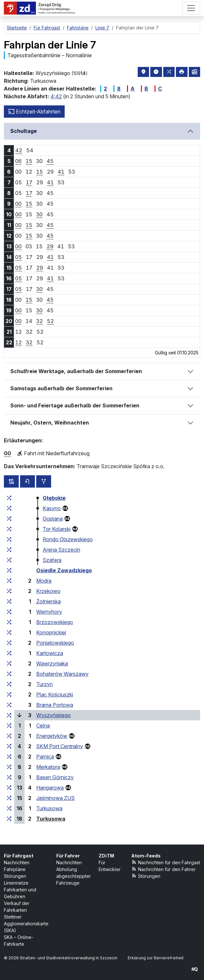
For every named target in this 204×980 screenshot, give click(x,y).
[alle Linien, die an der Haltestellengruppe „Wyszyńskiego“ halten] (9, 715)
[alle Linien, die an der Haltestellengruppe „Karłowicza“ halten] (9, 653)
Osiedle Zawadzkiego (64, 570)
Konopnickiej (51, 632)
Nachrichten (17, 862)
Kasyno (52, 508)
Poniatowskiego (55, 643)
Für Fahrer (68, 856)
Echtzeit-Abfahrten (34, 112)
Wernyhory (49, 612)
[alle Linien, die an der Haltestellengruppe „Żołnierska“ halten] (9, 601)
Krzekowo (48, 591)
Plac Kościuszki (55, 695)
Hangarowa (50, 788)
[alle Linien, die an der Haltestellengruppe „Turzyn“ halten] (9, 684)
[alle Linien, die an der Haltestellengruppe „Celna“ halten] (9, 726)
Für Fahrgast (19, 856)
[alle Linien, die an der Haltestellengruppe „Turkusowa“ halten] (9, 808)
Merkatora (48, 767)
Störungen (15, 876)
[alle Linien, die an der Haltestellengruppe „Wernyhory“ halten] (9, 612)
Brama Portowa (55, 705)
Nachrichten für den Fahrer (164, 869)
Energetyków (52, 736)
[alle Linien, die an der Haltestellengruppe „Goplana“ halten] (9, 519)
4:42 (56, 96)
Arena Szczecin (61, 550)
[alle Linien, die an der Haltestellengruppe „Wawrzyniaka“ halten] (9, 663)
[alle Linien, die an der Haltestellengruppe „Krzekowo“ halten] (9, 591)
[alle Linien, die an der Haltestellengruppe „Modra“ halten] (9, 581)
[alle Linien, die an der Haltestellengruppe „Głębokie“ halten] (9, 498)
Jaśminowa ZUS (55, 798)
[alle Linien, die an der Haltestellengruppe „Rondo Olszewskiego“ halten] (9, 539)
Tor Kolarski (57, 529)
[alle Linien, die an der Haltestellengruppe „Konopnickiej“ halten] (9, 632)
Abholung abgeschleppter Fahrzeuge (74, 876)
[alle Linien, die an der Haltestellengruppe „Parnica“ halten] (9, 757)
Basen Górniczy (55, 777)
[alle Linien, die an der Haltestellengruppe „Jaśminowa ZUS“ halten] (9, 798)
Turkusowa (49, 808)
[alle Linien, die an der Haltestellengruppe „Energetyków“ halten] (9, 736)
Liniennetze (16, 883)
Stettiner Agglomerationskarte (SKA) (26, 924)
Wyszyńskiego (54, 715)
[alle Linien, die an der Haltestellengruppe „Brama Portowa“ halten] (9, 705)
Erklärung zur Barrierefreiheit (156, 958)
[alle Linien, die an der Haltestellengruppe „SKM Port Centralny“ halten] (9, 746)
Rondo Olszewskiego (68, 539)
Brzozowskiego (55, 622)
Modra (44, 581)
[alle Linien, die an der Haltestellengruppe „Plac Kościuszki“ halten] (9, 695)
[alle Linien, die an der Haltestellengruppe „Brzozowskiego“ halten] (9, 622)
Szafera (52, 560)
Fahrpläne (15, 869)
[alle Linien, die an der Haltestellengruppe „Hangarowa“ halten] (9, 788)
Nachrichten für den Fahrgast (166, 862)
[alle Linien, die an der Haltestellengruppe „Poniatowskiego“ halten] (9, 643)
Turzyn (44, 684)
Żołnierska (48, 601)
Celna (43, 726)
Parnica (45, 757)
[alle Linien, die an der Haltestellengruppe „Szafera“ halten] (9, 560)
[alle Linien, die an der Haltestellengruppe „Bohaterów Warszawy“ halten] (9, 674)
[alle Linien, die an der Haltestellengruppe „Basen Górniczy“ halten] (9, 777)
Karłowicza (50, 653)
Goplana (53, 519)
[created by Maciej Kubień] (195, 969)
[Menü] (191, 8)
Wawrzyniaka (52, 663)
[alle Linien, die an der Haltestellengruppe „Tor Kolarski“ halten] (9, 529)
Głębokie (54, 498)
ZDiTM (106, 856)
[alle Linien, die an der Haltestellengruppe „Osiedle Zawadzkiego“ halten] (9, 570)
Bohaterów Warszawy (62, 674)
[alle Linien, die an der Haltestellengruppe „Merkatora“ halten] (9, 767)
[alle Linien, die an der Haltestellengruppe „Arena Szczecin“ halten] (9, 550)
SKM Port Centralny (60, 746)
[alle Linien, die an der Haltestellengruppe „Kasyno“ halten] (9, 508)
